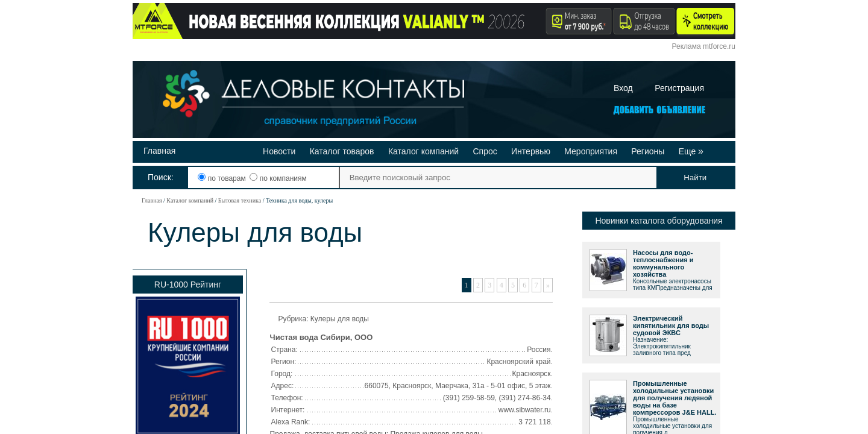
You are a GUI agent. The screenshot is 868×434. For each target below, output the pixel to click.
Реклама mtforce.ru (704, 46)
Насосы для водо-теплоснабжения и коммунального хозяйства (663, 263)
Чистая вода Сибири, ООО (322, 337)
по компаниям (278, 178)
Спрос (485, 151)
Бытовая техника (240, 200)
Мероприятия (591, 151)
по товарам (223, 178)
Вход (623, 88)
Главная (159, 151)
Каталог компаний (423, 151)
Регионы (648, 151)
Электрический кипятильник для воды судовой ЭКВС (671, 325)
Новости (279, 151)
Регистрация (679, 88)
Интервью (531, 151)
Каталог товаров (342, 151)
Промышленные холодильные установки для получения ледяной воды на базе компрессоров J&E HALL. (675, 398)
